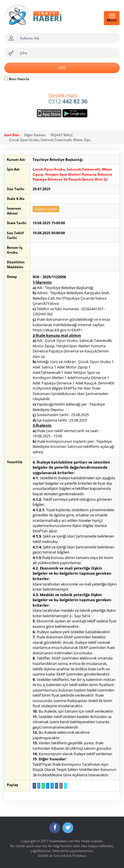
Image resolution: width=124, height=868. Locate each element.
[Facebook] (55, 828)
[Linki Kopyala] (65, 786)
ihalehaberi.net (62, 841)
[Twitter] (68, 828)
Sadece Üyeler (46, 209)
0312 (68, 99)
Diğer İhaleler (35, 135)
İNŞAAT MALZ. (62, 135)
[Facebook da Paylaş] (34, 786)
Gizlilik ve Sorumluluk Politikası (62, 856)
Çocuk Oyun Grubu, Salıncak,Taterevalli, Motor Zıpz (50, 140)
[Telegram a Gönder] (52, 786)
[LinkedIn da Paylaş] (57, 786)
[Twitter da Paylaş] (39, 786)
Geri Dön (12, 135)
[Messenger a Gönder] (48, 786)
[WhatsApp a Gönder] (43, 786)
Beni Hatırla (17, 79)
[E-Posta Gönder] (61, 786)
